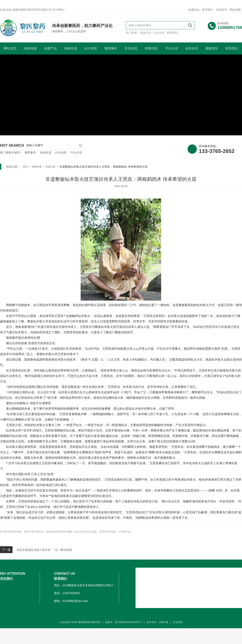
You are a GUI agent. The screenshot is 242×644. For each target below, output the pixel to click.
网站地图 (235, 10)
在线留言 (221, 10)
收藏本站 (194, 10)
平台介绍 (171, 48)
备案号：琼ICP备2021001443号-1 (124, 622)
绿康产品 (50, 48)
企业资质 (178, 622)
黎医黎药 (172, 33)
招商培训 (151, 48)
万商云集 (164, 622)
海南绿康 (30, 48)
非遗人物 (50, 167)
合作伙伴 (192, 48)
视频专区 (212, 48)
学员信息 (131, 48)
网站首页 (10, 48)
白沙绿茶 (159, 33)
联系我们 (208, 10)
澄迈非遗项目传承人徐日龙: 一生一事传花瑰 (44, 550)
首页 (25, 167)
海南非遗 (146, 33)
